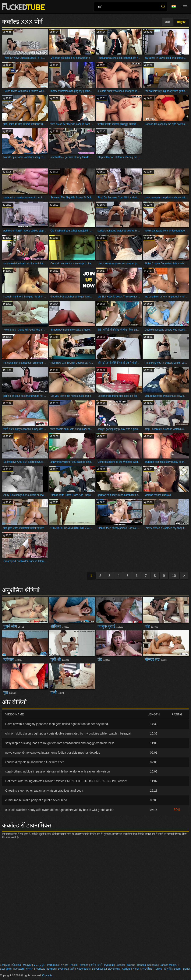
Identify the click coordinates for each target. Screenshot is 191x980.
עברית (64, 965)
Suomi (177, 969)
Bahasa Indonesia (147, 965)
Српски (126, 969)
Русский (109, 965)
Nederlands (83, 969)
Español (120, 965)
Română (83, 965)
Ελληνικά (5, 965)
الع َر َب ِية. (39, 965)
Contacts (47, 975)
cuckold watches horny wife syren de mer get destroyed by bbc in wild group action (60, 810)
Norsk (136, 969)
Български (6, 969)
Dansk (187, 969)
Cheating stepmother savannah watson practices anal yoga (44, 791)
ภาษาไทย (147, 969)
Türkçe (158, 969)
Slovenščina (99, 969)
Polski (73, 965)
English (51, 969)
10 (174, 576)
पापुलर (181, 22)
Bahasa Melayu (168, 965)
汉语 (72, 969)
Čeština (17, 965)
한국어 (29, 969)
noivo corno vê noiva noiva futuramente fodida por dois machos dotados (53, 753)
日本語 (168, 969)
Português (53, 965)
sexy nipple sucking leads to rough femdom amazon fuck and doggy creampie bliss (60, 743)
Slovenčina (114, 969)
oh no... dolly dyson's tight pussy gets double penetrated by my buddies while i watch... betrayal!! (69, 733)
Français (40, 969)
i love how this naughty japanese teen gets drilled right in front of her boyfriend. (57, 724)
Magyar (27, 965)
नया (167, 22)
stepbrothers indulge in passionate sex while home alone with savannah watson (58, 771)
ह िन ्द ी (96, 965)
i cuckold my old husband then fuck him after (35, 762)
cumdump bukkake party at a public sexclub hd (36, 800)
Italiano (131, 965)
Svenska (63, 969)
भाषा (174, 7)
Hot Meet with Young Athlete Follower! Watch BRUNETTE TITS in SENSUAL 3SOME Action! (66, 781)
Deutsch (19, 969)
